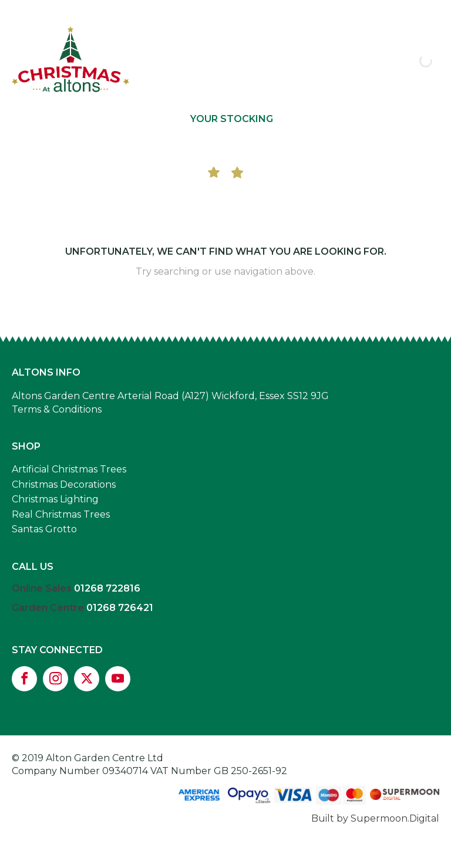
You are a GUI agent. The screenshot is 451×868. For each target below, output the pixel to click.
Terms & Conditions (57, 409)
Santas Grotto (44, 529)
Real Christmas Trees (61, 514)
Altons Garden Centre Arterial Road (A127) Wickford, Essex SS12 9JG (170, 396)
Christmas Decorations (64, 484)
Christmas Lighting (55, 499)
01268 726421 (120, 608)
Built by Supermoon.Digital (375, 818)
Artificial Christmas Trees (69, 469)
